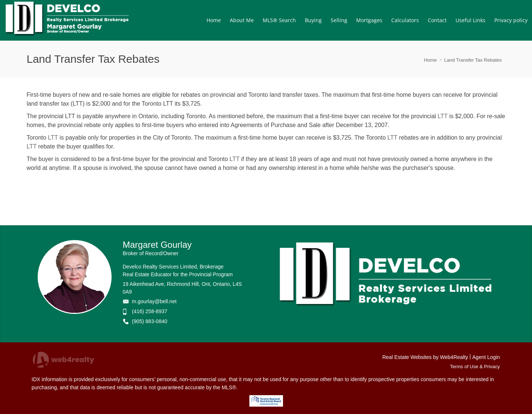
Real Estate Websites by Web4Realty (425, 357)
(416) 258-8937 (150, 311)
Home (430, 60)
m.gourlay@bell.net (154, 301)
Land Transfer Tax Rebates (473, 60)
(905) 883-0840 (150, 321)
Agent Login (486, 357)
